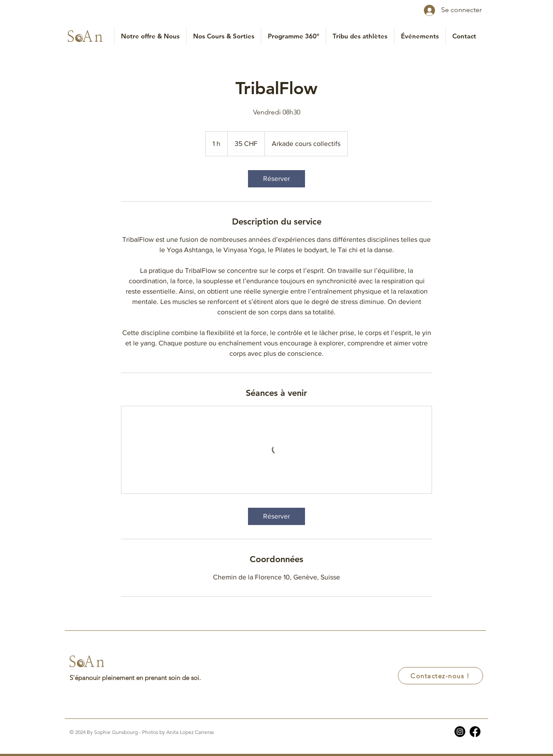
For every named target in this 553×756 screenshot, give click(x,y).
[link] (276, 179)
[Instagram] (460, 732)
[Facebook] (475, 732)
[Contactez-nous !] (440, 676)
